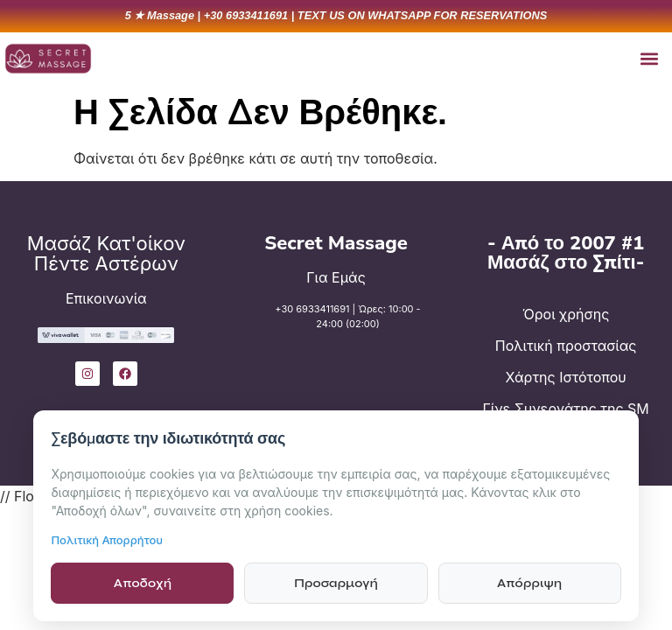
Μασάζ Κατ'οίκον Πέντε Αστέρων (106, 253)
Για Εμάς (336, 277)
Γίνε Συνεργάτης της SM (566, 409)
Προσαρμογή (336, 583)
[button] (649, 58)
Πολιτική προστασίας (566, 346)
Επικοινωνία (106, 298)
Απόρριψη (529, 583)
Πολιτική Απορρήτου (107, 540)
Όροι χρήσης (566, 314)
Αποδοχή (143, 583)
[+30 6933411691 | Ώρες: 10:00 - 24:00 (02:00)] (250, 329)
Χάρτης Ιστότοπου (566, 377)
